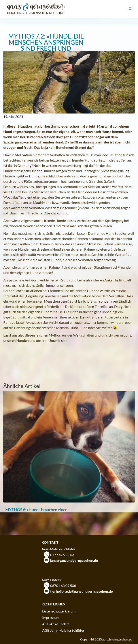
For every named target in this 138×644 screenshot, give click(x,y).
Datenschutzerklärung (59, 611)
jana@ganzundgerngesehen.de (74, 560)
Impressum (51, 617)
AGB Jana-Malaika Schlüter (63, 630)
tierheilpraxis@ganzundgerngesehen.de (81, 591)
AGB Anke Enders (56, 624)
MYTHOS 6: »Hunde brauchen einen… (38, 510)
